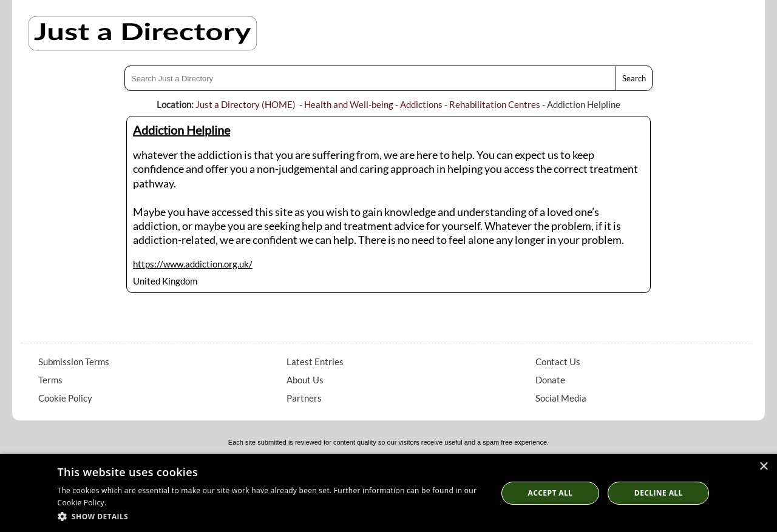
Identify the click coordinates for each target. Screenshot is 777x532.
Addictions (421, 104)
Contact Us (558, 362)
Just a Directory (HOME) (246, 104)
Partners (304, 398)
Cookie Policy (65, 398)
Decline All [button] (659, 493)
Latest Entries (315, 362)
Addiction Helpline (182, 130)
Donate (550, 380)
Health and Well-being (349, 104)
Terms (50, 380)
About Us (305, 380)
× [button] (763, 467)
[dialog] (388, 493)
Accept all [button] (551, 493)
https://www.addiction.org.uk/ (193, 264)
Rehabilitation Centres (495, 104)
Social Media (561, 398)
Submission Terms (74, 362)
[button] (271, 516)
